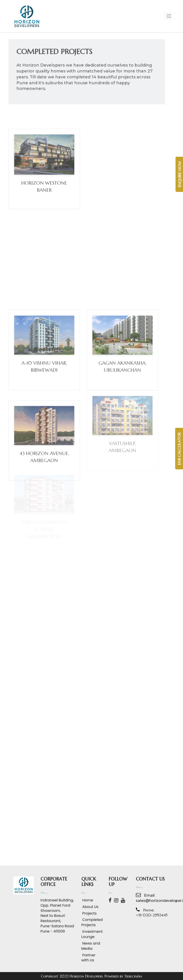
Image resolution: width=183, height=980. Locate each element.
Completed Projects (92, 922)
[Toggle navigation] (169, 16)
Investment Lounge (92, 934)
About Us (90, 907)
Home (87, 900)
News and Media (91, 946)
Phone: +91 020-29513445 (152, 913)
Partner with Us (88, 958)
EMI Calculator (179, 449)
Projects (89, 913)
